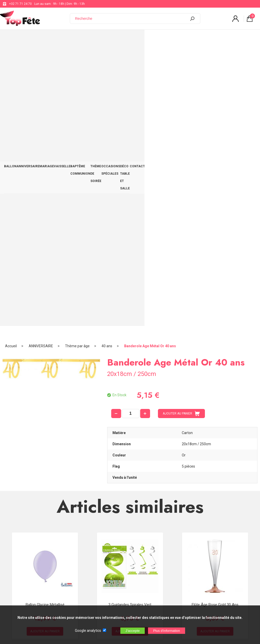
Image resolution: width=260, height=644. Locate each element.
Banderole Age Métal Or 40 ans (150, 55)
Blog (131, 556)
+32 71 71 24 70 (20, 4)
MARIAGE (57, 39)
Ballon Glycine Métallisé (45, 313)
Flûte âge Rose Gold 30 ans (215, 313)
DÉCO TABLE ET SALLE (217, 39)
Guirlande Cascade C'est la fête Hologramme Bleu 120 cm (130, 427)
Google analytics (88, 631)
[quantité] (131, 122)
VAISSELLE (77, 39)
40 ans (107, 55)
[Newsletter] (84, 602)
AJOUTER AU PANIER (181, 122)
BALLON (12, 39)
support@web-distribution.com (149, 543)
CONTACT (246, 39)
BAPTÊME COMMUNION (107, 39)
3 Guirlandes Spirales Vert (130, 313)
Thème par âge (77, 55)
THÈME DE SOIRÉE (142, 39)
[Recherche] (131, 19)
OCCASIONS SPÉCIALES (178, 39)
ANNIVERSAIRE (34, 39)
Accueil (11, 55)
